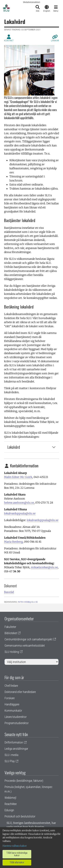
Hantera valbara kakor (15, 846)
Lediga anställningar (16, 749)
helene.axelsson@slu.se (19, 503)
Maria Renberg (13, 542)
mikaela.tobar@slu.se (44, 567)
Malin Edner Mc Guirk (18, 477)
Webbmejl (10, 798)
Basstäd (9, 592)
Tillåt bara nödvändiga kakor (17, 854)
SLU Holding (12, 652)
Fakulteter (10, 627)
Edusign (9, 810)
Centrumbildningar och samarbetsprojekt (28, 639)
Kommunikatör (13, 711)
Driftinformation (14, 742)
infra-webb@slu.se (28, 602)
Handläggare (12, 704)
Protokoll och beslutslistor (20, 816)
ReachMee (11, 804)
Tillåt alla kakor (17, 862)
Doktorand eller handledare (20, 692)
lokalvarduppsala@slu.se (20, 513)
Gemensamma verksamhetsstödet (25, 646)
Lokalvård (32, 447)
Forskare (10, 698)
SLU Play (10, 761)
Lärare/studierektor (16, 717)
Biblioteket (11, 633)
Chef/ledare (11, 686)
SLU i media (11, 755)
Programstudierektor (17, 723)
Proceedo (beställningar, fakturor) (24, 781)
